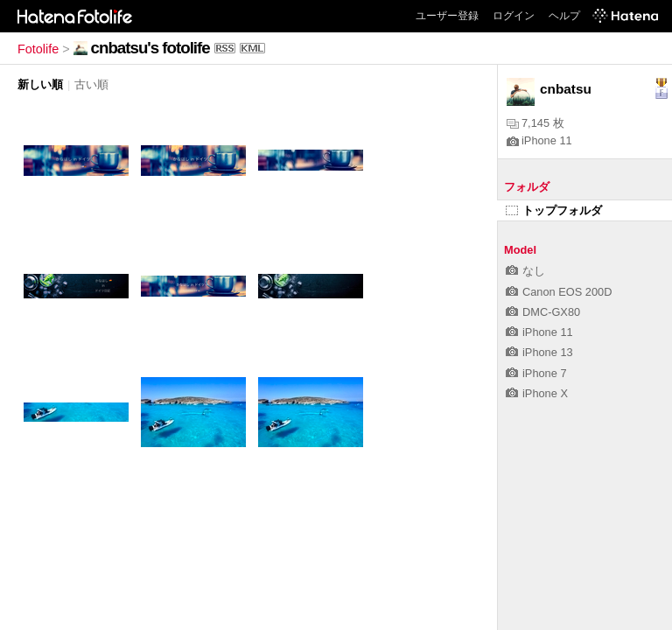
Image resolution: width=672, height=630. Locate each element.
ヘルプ (564, 16)
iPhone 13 (539, 352)
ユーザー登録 (447, 16)
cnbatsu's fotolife (150, 48)
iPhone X (537, 393)
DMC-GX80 (543, 312)
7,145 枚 (535, 123)
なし (525, 271)
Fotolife (38, 49)
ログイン (514, 16)
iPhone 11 (539, 140)
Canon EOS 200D (559, 292)
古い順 (91, 84)
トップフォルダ (554, 210)
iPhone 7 (536, 373)
